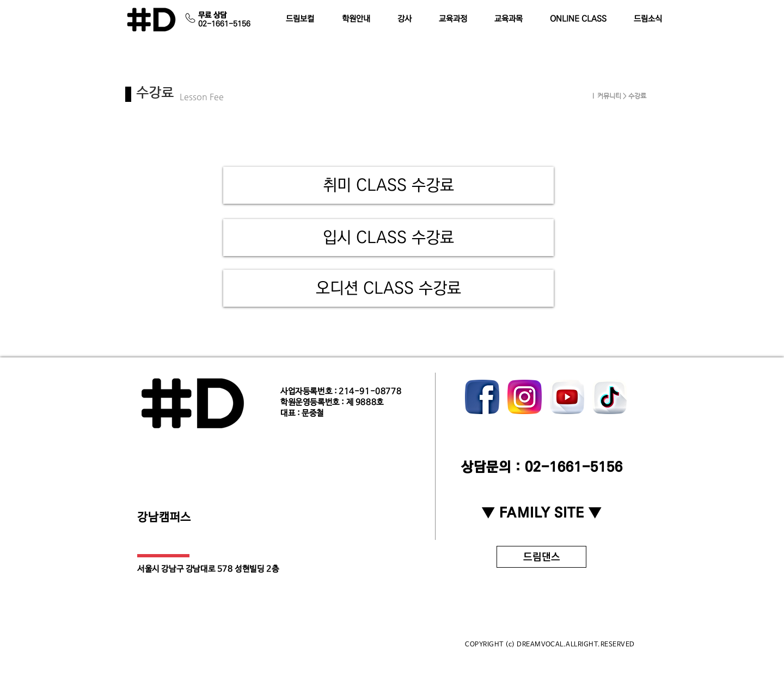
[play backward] (479, 397)
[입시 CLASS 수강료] (388, 238)
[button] (361, 19)
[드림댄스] (541, 557)
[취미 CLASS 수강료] (388, 185)
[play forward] (626, 397)
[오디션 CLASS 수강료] (388, 288)
